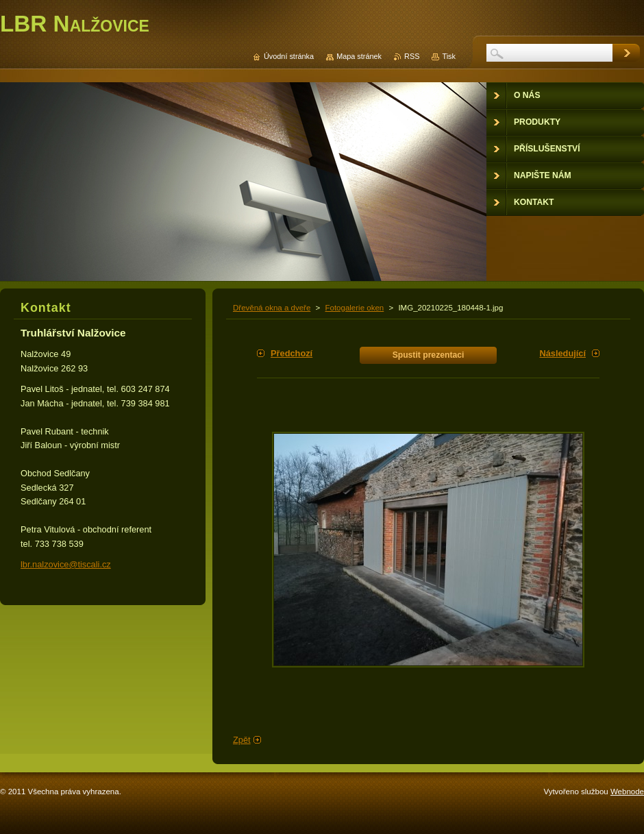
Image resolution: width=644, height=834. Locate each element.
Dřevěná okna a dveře (272, 308)
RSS (412, 56)
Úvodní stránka (289, 56)
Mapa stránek (359, 56)
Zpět (242, 740)
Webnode (627, 792)
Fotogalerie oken (354, 308)
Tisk (449, 56)
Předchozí (292, 353)
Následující (562, 353)
